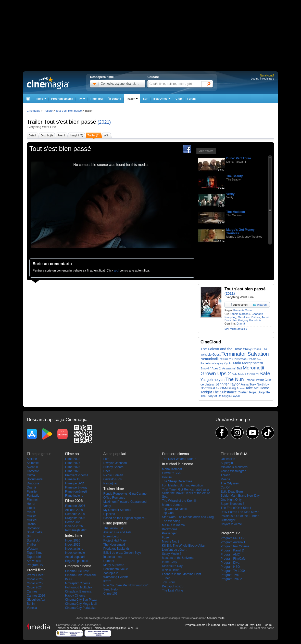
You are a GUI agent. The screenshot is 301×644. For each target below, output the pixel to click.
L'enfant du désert (174, 550)
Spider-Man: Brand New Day (240, 496)
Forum (191, 99)
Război (32, 524)
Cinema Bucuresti (77, 571)
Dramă (241, 324)
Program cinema (62, 99)
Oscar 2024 (35, 587)
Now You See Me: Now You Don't (126, 585)
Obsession (228, 459)
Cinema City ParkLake (80, 608)
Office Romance (114, 498)
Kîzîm (107, 581)
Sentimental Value (116, 569)
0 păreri (262, 305)
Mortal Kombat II (173, 469)
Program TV (35, 565)
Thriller (32, 545)
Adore (241, 388)
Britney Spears (113, 467)
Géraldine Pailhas (249, 317)
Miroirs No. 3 (171, 542)
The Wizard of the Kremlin (180, 501)
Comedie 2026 (75, 514)
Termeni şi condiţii (67, 628)
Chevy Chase (252, 349)
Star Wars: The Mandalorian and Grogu (189, 517)
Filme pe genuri (39, 454)
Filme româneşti (76, 492)
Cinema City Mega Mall (81, 604)
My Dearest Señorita (117, 510)
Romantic (33, 528)
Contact (85, 628)
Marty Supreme (114, 565)
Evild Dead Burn (232, 492)
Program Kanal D (232, 550)
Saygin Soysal (231, 396)
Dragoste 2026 (75, 518)
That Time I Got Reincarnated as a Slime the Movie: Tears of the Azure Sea (186, 493)
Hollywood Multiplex (79, 587)
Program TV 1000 (233, 571)
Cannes (32, 591)
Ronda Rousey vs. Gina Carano (125, 494)
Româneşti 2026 (76, 530)
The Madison (236, 212)
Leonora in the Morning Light (181, 574)
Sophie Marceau (240, 314)
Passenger (169, 533)
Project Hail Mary (115, 540)
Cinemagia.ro (48, 83)
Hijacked (109, 514)
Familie (32, 492)
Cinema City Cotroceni (80, 575)
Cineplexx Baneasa (78, 591)
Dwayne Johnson (115, 463)
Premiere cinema (77, 475)
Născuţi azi (111, 483)
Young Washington (233, 471)
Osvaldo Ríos (112, 479)
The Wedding (171, 521)
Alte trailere (206, 151)
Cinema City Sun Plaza (81, 600)
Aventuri (32, 467)
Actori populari (75, 557)
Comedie (33, 471)
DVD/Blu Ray (245, 625)
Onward (253, 374)
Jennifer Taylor (228, 384)
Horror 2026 (73, 522)
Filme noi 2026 (75, 506)
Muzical (32, 520)
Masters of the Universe (178, 558)
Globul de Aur (36, 600)
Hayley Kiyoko (223, 363)
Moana (225, 479)
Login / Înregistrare (262, 79)
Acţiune (32, 459)
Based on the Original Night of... (125, 518)
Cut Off (225, 487)
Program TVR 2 (231, 579)
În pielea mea (112, 557)
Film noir (33, 500)
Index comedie (75, 553)
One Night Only (231, 500)
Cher (107, 471)
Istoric (31, 508)
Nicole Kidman (113, 475)
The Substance (225, 392)
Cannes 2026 (36, 596)
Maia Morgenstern (248, 363)
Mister (31, 512)
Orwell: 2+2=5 (172, 473)
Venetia (32, 608)
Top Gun (168, 513)
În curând (115, 99)
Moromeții (253, 368)
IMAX (69, 579)
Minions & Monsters (234, 467)
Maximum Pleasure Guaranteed (125, 502)
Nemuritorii (209, 359)
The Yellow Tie (113, 528)
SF (29, 536)
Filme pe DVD (75, 483)
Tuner (166, 578)
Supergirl (227, 463)
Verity (230, 194)
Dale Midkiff (239, 374)
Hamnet (109, 561)
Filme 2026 (73, 467)
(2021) (104, 122)
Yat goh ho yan (212, 380)
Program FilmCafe (233, 559)
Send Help (110, 589)
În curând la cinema (178, 464)
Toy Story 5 (170, 582)
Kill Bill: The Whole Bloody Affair (184, 546)
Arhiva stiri (34, 561)
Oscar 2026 (35, 579)
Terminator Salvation (245, 354)
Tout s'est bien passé (70, 122)
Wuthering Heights (116, 577)
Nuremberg (111, 536)
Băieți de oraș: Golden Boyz (122, 553)
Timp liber (97, 99)
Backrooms (170, 529)
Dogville (264, 392)
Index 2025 (73, 545)
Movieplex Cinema (78, 583)
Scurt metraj (35, 532)
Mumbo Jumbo (172, 505)
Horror (31, 504)
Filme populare (115, 523)
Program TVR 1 (231, 575)
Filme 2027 (73, 463)
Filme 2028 (73, 459)
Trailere (48, 111)
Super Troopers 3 (233, 504)
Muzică (32, 516)
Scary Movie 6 (172, 554)
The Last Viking (173, 590)
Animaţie (33, 463)
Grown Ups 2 (216, 373)
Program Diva (230, 563)
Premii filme (36, 570)
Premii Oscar (36, 575)
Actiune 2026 (74, 510)
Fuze (165, 537)
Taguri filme (35, 553)
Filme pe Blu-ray (76, 487)
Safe (265, 373)
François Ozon (243, 310)
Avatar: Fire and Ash (117, 532)
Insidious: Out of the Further (240, 516)
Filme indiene (74, 496)
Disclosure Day (172, 566)
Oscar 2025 (35, 583)
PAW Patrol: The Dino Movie (240, 512)
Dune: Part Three (239, 158)
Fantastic (33, 496)
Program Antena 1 (233, 542)
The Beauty (235, 176)
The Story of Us (211, 396)
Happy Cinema (75, 596)
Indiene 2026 (74, 526)
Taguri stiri (34, 557)
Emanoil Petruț (254, 380)
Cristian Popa (247, 392)
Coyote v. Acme (231, 524)
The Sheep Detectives (177, 481)
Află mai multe (216, 618)
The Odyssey (230, 483)
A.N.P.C (133, 628)
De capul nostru (173, 586)
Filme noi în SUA (234, 454)
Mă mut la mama (173, 525)
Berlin (31, 604)
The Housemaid (114, 545)
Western (32, 549)
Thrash (225, 475)
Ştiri (146, 99)
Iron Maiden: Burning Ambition (183, 485)
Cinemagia (34, 111)
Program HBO (230, 567)
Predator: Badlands (116, 549)
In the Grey (170, 562)
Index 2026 (73, 540)
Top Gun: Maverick (175, 509)
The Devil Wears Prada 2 (179, 459)
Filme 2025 (73, 471)
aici (116, 271)
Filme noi (72, 454)
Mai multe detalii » (236, 329)
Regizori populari (77, 561)
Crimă (31, 475)
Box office (228, 625)
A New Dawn (171, 570)
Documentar (35, 479)
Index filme (74, 535)
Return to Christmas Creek (237, 359)
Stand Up (33, 540)
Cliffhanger (228, 520)
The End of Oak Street (236, 508)
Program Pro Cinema (235, 546)
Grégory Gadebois (250, 320)
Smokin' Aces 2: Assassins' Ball (221, 368)
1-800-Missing (226, 388)
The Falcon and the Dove (221, 349)
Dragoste (33, 483)
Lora (106, 459)
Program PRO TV (233, 538)
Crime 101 (110, 594)
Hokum (167, 477)
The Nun (235, 379)
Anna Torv (248, 384)
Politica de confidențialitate (109, 628)
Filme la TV (73, 479)
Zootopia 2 (111, 573)
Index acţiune (74, 549)
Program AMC (230, 555)
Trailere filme (114, 488)
